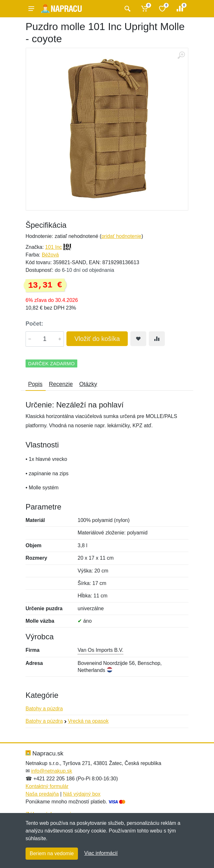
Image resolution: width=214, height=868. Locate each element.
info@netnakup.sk (51, 771)
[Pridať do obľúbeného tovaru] (138, 339)
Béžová (50, 255)
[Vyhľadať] (127, 9)
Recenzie (61, 384)
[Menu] (31, 9)
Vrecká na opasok (88, 721)
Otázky (88, 384)
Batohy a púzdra (44, 709)
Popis (35, 384)
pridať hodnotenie (121, 236)
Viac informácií (101, 853)
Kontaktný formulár (47, 786)
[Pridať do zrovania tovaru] (157, 339)
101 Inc (53, 247)
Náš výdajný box (82, 794)
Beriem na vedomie (52, 853)
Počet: (34, 324)
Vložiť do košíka (97, 339)
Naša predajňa (42, 794)
